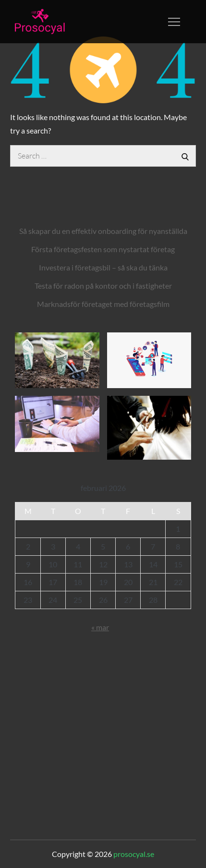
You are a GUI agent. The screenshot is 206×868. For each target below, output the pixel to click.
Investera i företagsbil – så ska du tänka (103, 267)
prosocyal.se (134, 854)
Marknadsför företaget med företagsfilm (103, 304)
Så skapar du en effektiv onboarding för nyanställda (103, 231)
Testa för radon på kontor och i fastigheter (103, 286)
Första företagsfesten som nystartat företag (103, 249)
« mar (100, 627)
